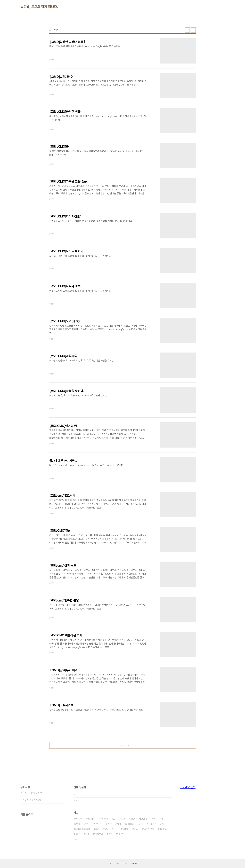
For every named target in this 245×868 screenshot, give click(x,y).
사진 (115, 829)
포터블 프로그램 (82, 829)
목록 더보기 (124, 746)
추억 (154, 819)
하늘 (110, 824)
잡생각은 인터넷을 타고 (31, 793)
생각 (163, 819)
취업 (87, 824)
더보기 (76, 840)
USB (136, 829)
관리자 (134, 864)
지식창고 (99, 834)
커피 (119, 824)
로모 (110, 834)
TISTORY (124, 864)
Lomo (126, 829)
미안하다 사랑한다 (138, 819)
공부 (141, 824)
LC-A (78, 834)
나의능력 (98, 824)
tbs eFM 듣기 (188, 787)
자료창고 (152, 824)
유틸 (106, 829)
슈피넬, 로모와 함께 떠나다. (39, 7)
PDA (122, 819)
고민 (97, 829)
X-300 (78, 819)
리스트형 (193, 30)
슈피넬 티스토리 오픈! (31, 800)
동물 (87, 834)
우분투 (120, 834)
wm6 (77, 824)
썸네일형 (187, 30)
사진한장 (163, 829)
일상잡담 (130, 824)
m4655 (104, 819)
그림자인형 (149, 829)
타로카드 (91, 819)
